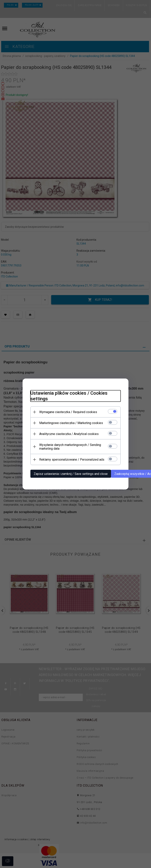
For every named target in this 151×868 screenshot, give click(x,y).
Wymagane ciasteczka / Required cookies (68, 412)
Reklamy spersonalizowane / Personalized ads (72, 460)
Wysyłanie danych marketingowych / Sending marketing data (70, 447)
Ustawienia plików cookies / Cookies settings (69, 396)
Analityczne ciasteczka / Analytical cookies (69, 434)
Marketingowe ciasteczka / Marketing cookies (71, 423)
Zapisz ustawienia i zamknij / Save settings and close (71, 474)
